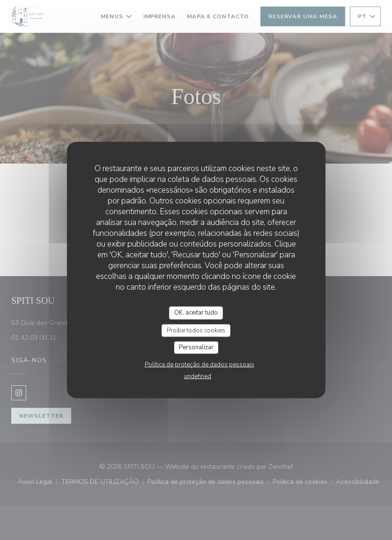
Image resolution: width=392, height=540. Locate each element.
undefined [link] (198, 376)
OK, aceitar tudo (196, 313)
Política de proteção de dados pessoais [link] (200, 364)
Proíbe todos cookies (196, 330)
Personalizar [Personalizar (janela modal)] (196, 347)
